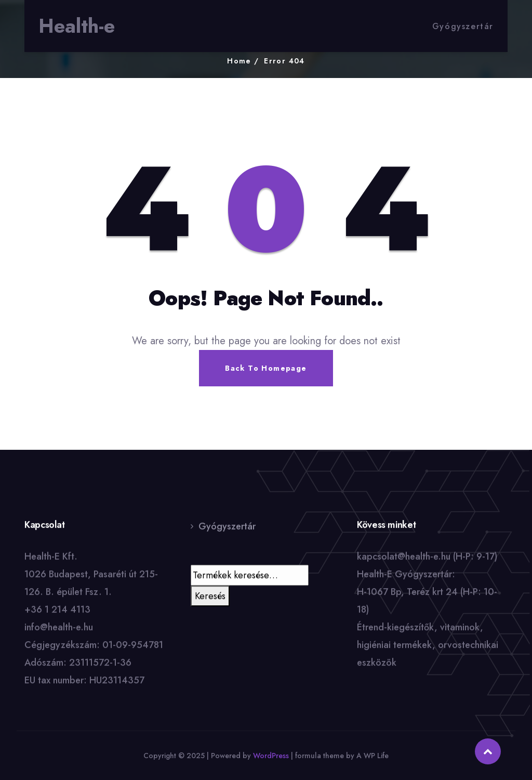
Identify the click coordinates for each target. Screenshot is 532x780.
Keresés (210, 596)
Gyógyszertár (463, 26)
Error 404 (284, 61)
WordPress (271, 756)
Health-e (77, 26)
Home (239, 61)
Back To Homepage (266, 368)
